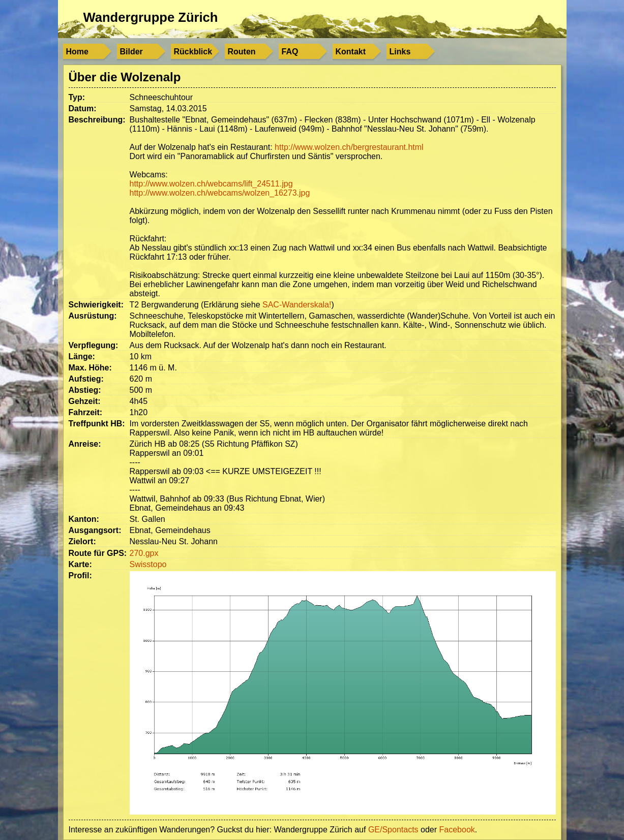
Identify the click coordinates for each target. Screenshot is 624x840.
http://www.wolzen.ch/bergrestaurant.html (349, 147)
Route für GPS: (98, 553)
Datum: (83, 108)
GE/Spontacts (393, 830)
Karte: (80, 564)
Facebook (457, 830)
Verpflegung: (94, 345)
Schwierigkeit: (96, 305)
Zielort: (82, 541)
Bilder (131, 52)
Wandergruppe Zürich (151, 17)
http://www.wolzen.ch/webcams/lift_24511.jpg (211, 184)
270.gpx (144, 553)
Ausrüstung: (93, 316)
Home (77, 52)
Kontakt (351, 52)
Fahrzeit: (86, 412)
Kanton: (84, 519)
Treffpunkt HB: (97, 424)
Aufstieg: (86, 379)
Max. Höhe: (90, 368)
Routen (242, 52)
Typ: (77, 97)
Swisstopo (148, 564)
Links (400, 52)
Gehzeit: (85, 401)
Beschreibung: (97, 120)
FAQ (290, 52)
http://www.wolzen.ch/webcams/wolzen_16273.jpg (220, 193)
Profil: (80, 575)
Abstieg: (85, 390)
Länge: (82, 356)
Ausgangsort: (95, 530)
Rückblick (193, 52)
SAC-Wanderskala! (297, 305)
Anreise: (85, 444)
